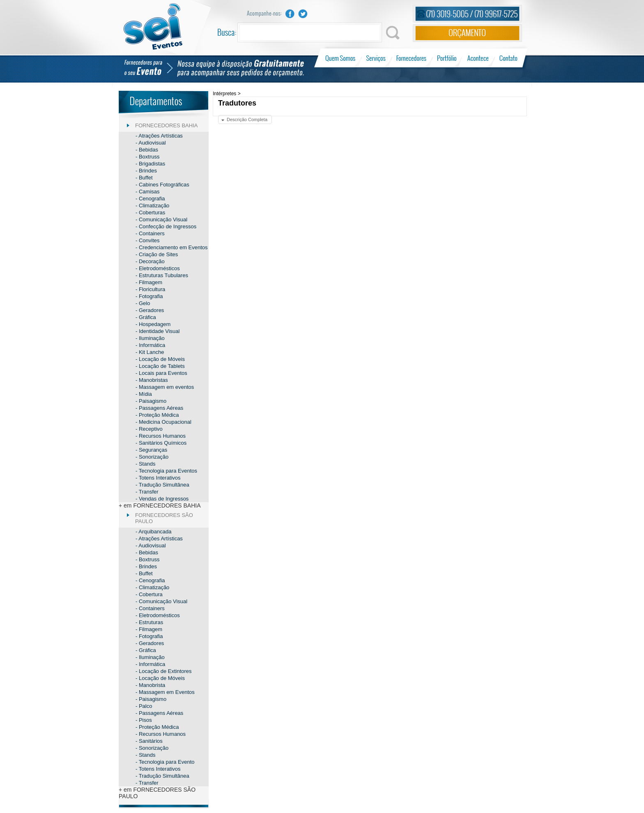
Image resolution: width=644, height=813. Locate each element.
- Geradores (150, 310)
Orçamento (467, 33)
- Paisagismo (151, 401)
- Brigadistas (150, 164)
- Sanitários (149, 741)
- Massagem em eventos (165, 387)
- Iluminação (150, 338)
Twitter (303, 14)
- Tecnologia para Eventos (166, 471)
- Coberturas (150, 212)
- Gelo (143, 303)
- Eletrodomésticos (158, 268)
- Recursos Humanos (161, 436)
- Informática (150, 345)
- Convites (148, 240)
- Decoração (150, 261)
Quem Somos (341, 58)
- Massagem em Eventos (165, 692)
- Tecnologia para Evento (165, 762)
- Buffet (144, 178)
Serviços (376, 58)
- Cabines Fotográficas (162, 185)
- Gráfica (146, 317)
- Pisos (144, 720)
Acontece (478, 58)
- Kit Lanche (150, 352)
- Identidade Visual (158, 331)
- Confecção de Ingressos (166, 226)
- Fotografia (149, 296)
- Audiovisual (151, 143)
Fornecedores (411, 58)
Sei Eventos (153, 26)
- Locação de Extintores (164, 671)
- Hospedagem (153, 324)
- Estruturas (149, 622)
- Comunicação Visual (161, 219)
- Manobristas (152, 380)
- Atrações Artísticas (159, 136)
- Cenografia (150, 199)
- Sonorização (152, 457)
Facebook (290, 14)
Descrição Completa (247, 119)
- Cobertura (149, 594)
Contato (508, 58)
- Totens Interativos (158, 478)
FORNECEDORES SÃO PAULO (164, 518)
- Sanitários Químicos (161, 443)
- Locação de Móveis (160, 359)
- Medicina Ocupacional (163, 422)
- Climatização (152, 206)
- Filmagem (149, 282)
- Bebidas (147, 150)
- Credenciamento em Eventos (172, 247)
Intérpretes (224, 94)
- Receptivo (149, 429)
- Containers (150, 233)
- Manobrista (150, 685)
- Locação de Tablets (160, 366)
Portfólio (447, 58)
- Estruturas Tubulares (162, 275)
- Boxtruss (148, 157)
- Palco (144, 706)
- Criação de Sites (157, 254)
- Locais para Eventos (161, 373)
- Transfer (147, 492)
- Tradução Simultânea (162, 485)
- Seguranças (151, 450)
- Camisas (148, 192)
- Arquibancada (153, 532)
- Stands (145, 464)
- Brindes (146, 171)
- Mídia (144, 394)
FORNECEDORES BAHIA (166, 125)
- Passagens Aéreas (159, 408)
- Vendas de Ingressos (162, 499)
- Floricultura (150, 289)
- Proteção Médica (157, 415)
